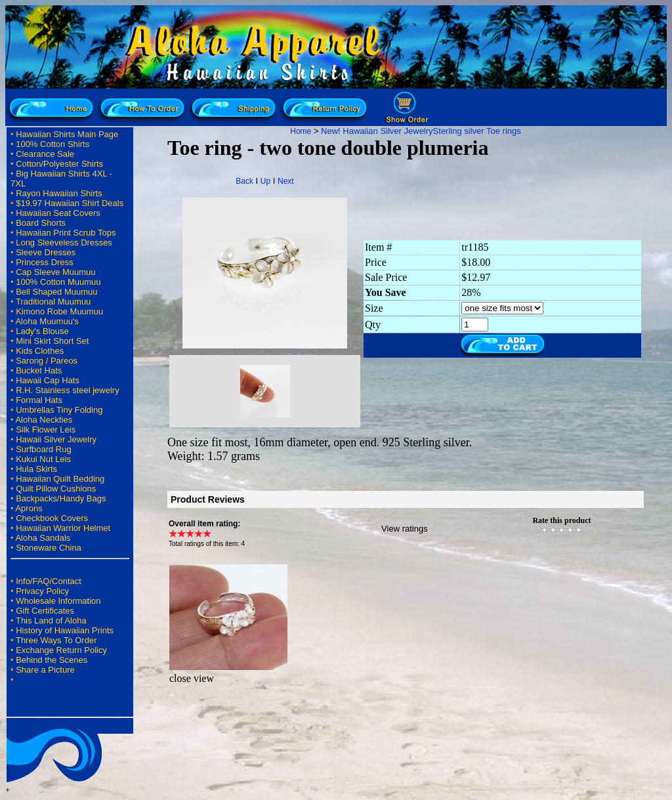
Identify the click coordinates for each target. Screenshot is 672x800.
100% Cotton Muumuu (58, 282)
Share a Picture (45, 670)
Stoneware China (49, 548)
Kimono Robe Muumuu (59, 311)
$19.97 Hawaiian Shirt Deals (70, 203)
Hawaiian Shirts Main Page (67, 134)
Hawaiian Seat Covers (58, 213)
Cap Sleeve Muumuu (55, 272)
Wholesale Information (58, 601)
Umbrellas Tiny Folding (59, 410)
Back (244, 181)
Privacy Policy (42, 591)
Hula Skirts (36, 469)
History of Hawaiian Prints (65, 630)
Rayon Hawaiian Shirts (59, 193)
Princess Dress (44, 262)
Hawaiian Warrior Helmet (63, 528)
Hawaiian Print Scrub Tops (66, 233)
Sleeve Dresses (46, 252)
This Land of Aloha (51, 621)
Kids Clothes (40, 351)
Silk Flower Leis (46, 430)
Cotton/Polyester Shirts (59, 164)
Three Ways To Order (56, 640)
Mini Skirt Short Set (52, 341)
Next (286, 181)
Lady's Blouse (42, 331)
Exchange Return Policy (61, 650)
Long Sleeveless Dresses (64, 242)
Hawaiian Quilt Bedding (60, 479)
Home (301, 131)
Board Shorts (41, 223)
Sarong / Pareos (47, 361)
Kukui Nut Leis (43, 459)
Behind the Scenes (52, 660)
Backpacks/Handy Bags (61, 498)
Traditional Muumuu (53, 302)
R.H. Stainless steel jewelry (68, 390)
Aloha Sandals (43, 538)
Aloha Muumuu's (47, 321)
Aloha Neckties (44, 420)
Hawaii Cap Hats (48, 380)
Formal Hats (39, 400)
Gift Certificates (45, 611)
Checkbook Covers (52, 518)
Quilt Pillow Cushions (56, 489)
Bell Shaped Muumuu (56, 292)
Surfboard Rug (44, 449)
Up (265, 181)
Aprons (29, 508)
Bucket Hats (39, 370)
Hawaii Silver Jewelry (56, 439)
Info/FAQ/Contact (49, 581)
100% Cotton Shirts (52, 144)
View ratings (405, 529)
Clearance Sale (45, 154)
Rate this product (561, 520)
